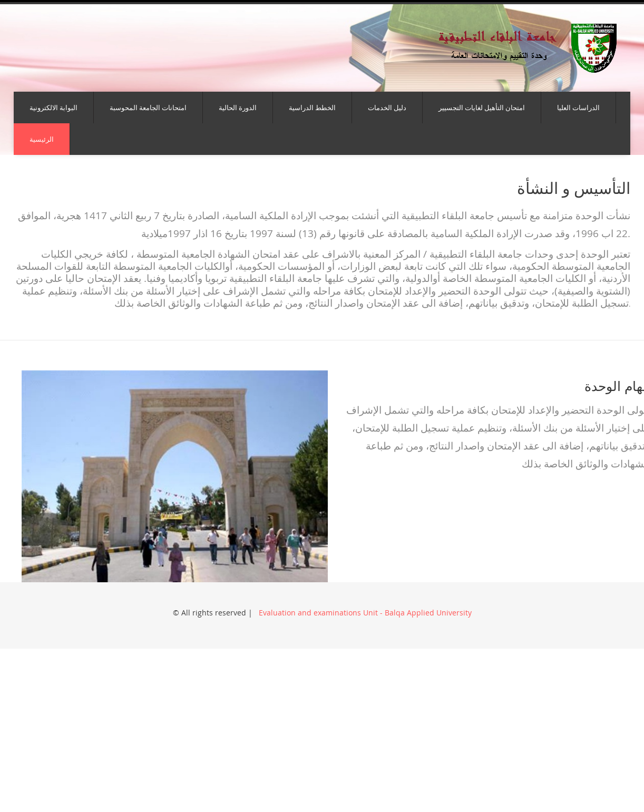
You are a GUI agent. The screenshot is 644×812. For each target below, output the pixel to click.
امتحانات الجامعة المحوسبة (148, 107)
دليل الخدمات (387, 107)
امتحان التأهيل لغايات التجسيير (482, 107)
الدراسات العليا (578, 107)
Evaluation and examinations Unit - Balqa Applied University (364, 613)
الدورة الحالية (238, 107)
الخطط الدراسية (312, 107)
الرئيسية (42, 139)
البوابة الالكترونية (53, 107)
